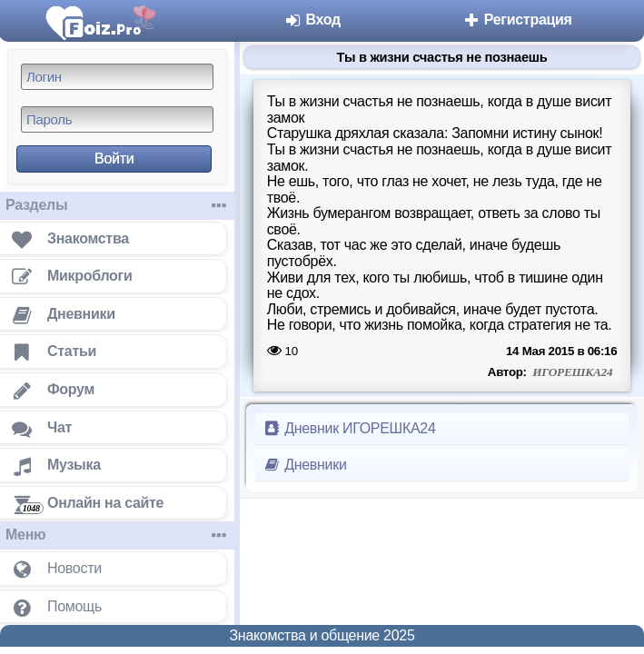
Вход (312, 20)
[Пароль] (117, 119)
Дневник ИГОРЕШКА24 (349, 428)
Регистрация (517, 20)
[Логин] (117, 77)
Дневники (305, 465)
